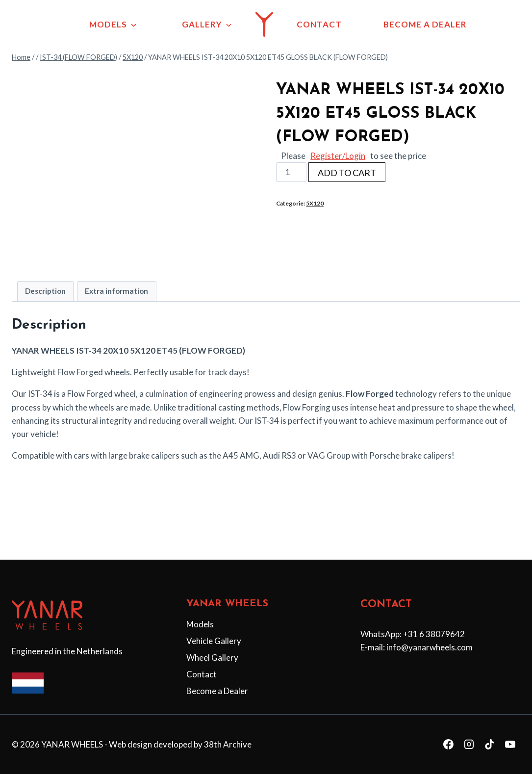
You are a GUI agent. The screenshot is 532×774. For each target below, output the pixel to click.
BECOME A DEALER (425, 24)
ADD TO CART (347, 189)
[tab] (46, 308)
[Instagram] (469, 745)
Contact (202, 674)
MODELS (108, 24)
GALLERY (202, 24)
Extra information (116, 308)
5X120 (315, 220)
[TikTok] (489, 745)
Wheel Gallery (212, 658)
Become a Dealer (217, 691)
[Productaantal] (291, 189)
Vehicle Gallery (214, 641)
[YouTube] (510, 745)
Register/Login (338, 172)
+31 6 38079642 (434, 634)
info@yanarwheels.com (430, 648)
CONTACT (319, 24)
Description (45, 308)
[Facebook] (449, 745)
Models (200, 624)
